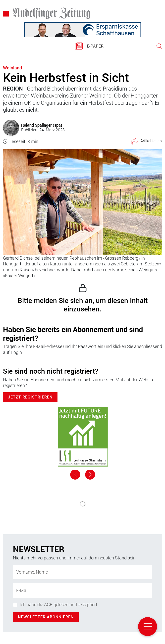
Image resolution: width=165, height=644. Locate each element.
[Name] (82, 572)
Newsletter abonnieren (46, 617)
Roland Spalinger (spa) (42, 125)
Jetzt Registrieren (30, 397)
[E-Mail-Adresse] (82, 591)
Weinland (12, 68)
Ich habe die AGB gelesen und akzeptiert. (59, 605)
